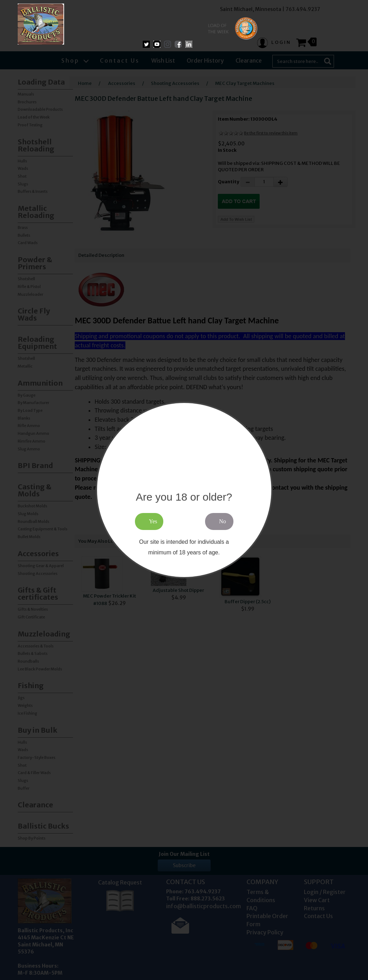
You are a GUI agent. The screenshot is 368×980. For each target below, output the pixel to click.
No (223, 521)
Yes (153, 521)
